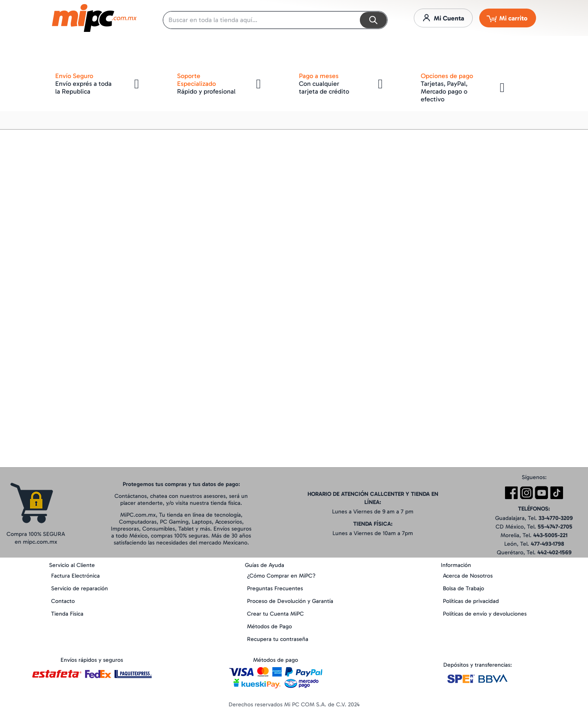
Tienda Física (67, 614)
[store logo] (94, 18)
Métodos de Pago (269, 626)
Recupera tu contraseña (278, 639)
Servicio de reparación (80, 588)
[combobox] (275, 20)
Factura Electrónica (75, 576)
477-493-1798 (548, 544)
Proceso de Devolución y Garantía (290, 601)
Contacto (63, 601)
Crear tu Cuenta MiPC (275, 614)
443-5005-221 (550, 535)
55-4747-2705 (555, 527)
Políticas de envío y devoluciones (485, 614)
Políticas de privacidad (471, 601)
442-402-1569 (554, 552)
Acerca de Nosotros (468, 576)
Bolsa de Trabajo (463, 588)
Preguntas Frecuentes (275, 588)
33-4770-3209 (556, 518)
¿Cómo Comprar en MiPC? (281, 576)
